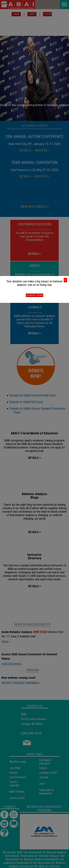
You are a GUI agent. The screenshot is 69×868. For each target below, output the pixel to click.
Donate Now (34, 295)
